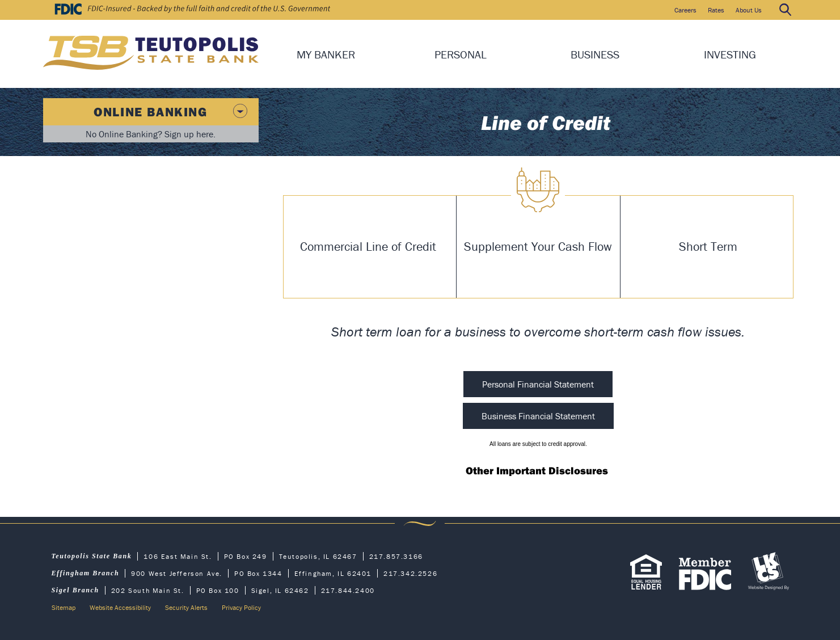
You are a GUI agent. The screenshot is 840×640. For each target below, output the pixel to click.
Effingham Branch (86, 573)
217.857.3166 (396, 556)
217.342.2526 (410, 573)
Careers (685, 10)
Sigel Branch (75, 590)
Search (785, 10)
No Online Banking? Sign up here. (151, 134)
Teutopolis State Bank (92, 556)
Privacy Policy (241, 607)
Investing (730, 54)
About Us (749, 10)
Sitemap (64, 607)
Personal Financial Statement (538, 384)
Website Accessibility (120, 607)
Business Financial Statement (538, 416)
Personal (461, 54)
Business (595, 54)
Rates (716, 10)
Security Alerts (186, 607)
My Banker (326, 54)
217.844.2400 (348, 590)
